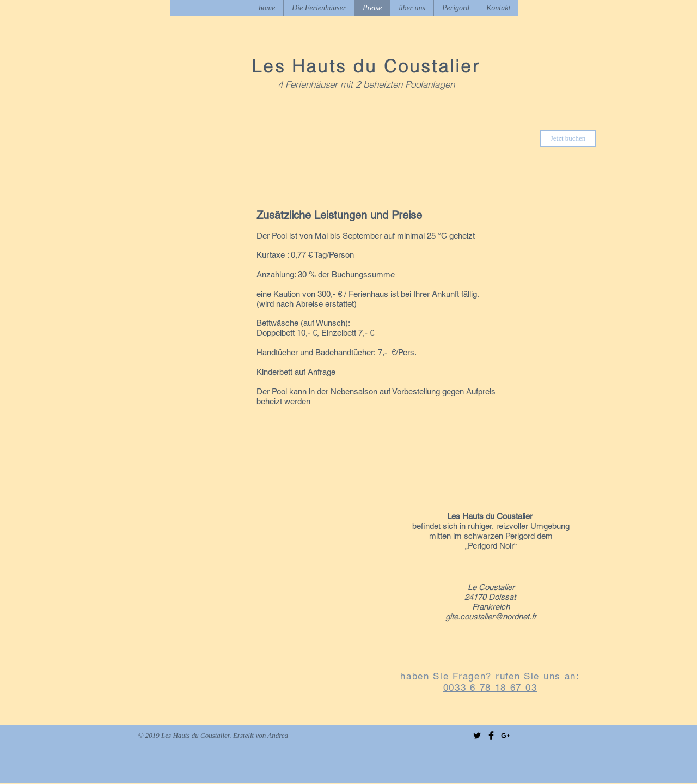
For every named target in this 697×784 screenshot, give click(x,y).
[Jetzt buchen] (568, 138)
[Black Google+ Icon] (505, 736)
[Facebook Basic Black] (491, 736)
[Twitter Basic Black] (477, 736)
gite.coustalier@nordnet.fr (491, 616)
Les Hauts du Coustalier (366, 66)
